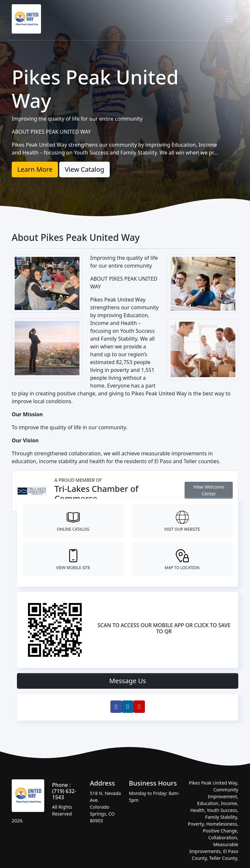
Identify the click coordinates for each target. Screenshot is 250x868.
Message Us (128, 681)
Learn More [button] (35, 169)
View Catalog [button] (84, 169)
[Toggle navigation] (229, 19)
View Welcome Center (209, 490)
